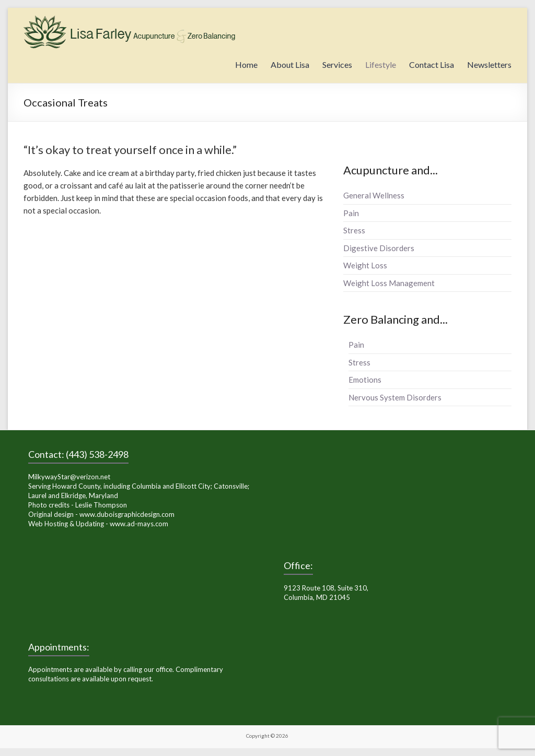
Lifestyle (381, 64)
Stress (354, 230)
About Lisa (290, 64)
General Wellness (374, 195)
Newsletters (489, 64)
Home (246, 64)
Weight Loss (365, 265)
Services (337, 64)
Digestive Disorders (379, 248)
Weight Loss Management (389, 283)
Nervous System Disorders (395, 397)
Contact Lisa (432, 64)
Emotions (365, 380)
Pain (351, 213)
